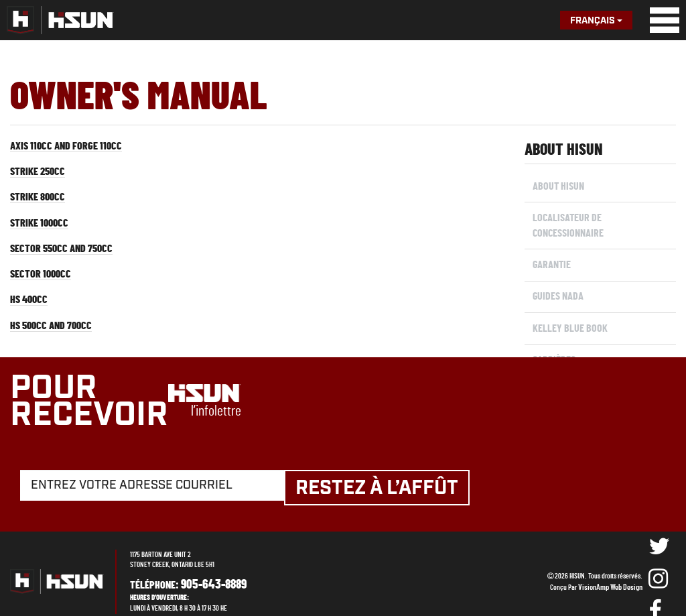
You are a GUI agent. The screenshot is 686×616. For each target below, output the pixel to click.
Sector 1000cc (44, 283)
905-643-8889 (208, 568)
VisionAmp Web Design (613, 571)
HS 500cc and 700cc (56, 338)
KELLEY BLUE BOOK (569, 318)
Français (596, 21)
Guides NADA (557, 288)
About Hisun (557, 185)
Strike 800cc (41, 201)
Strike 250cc (41, 174)
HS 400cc (31, 310)
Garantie (550, 259)
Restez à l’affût (390, 473)
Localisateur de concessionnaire (567, 222)
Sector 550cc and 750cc (67, 256)
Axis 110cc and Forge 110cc (71, 147)
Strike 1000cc (42, 229)
